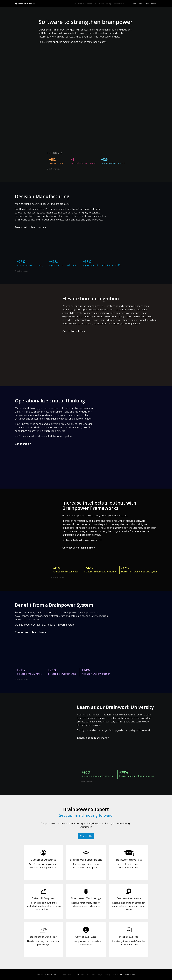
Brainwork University (103, 4)
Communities (137, 4)
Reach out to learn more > (31, 228)
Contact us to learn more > (79, 548)
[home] (44, 4)
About (147, 4)
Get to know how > (74, 332)
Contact (154, 4)
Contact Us (86, 836)
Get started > (23, 444)
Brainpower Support (121, 4)
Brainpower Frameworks (83, 4)
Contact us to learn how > (31, 633)
